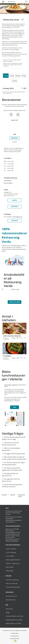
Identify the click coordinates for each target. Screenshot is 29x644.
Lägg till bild (14, 120)
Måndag (18, 76)
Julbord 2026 (10, 567)
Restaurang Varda (22, 496)
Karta (14, 200)
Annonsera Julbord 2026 (13, 587)
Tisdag (24, 76)
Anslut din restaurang (12, 580)
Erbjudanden (10, 571)
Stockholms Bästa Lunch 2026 (14, 616)
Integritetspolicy (15, 636)
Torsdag (6, 76)
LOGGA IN (14, 221)
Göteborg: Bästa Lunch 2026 (14, 620)
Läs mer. (10, 61)
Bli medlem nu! (18, 217)
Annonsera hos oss (11, 596)
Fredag (12, 76)
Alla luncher (9, 609)
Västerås (15, 207)
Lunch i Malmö (10, 556)
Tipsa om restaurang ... (12, 541)
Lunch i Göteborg (11, 552)
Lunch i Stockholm (11, 549)
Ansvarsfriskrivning (14, 639)
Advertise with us (11, 600)
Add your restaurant (12, 583)
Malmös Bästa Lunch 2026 (13, 623)
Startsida (4, 495)
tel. (8, 183)
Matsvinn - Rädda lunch (13, 563)
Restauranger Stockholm (13, 560)
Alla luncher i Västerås (11, 385)
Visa (14, 407)
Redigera (14, 138)
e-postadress (8, 180)
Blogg (7, 612)
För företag (15, 142)
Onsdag (14, 81)
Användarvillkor (14, 633)
